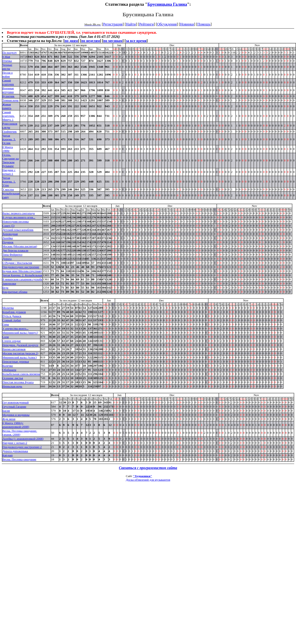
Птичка (7, 61)
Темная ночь (10, 100)
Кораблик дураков (14, 312)
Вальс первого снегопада (18, 213)
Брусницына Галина (167, 4)
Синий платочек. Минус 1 (9, 116)
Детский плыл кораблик (18, 230)
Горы (6, 324)
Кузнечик (8, 96)
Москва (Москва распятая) (20, 246)
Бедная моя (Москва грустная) (22, 271)
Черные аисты (7, 67)
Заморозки (9, 283)
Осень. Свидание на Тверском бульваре (11, 160)
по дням (71, 41)
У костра (8, 189)
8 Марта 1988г (8, 149)
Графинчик (10, 131)
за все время (136, 41)
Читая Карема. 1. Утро (9, 181)
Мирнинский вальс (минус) (20, 333)
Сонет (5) (8, 226)
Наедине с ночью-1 (9, 172)
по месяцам (113, 41)
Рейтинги (146, 24)
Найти (131, 24)
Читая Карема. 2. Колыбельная (22, 275)
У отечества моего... (15, 328)
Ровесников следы (10, 125)
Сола (6, 337)
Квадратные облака (15, 292)
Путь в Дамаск (12, 316)
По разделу (10, 52)
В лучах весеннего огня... (19, 217)
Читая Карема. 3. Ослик (9, 139)
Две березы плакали (15, 250)
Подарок (8, 242)
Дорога (7, 259)
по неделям (91, 41)
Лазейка (7, 238)
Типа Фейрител (12, 255)
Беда (5, 288)
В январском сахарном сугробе (22, 279)
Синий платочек (8, 82)
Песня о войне (7, 75)
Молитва (8, 308)
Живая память (7, 106)
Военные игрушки (8, 90)
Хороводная (10, 234)
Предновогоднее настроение (21, 267)
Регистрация (113, 24)
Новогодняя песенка (16, 221)
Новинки (187, 24)
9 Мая (6, 57)
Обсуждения (167, 24)
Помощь (204, 24)
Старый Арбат (12, 320)
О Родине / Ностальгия (17, 263)
